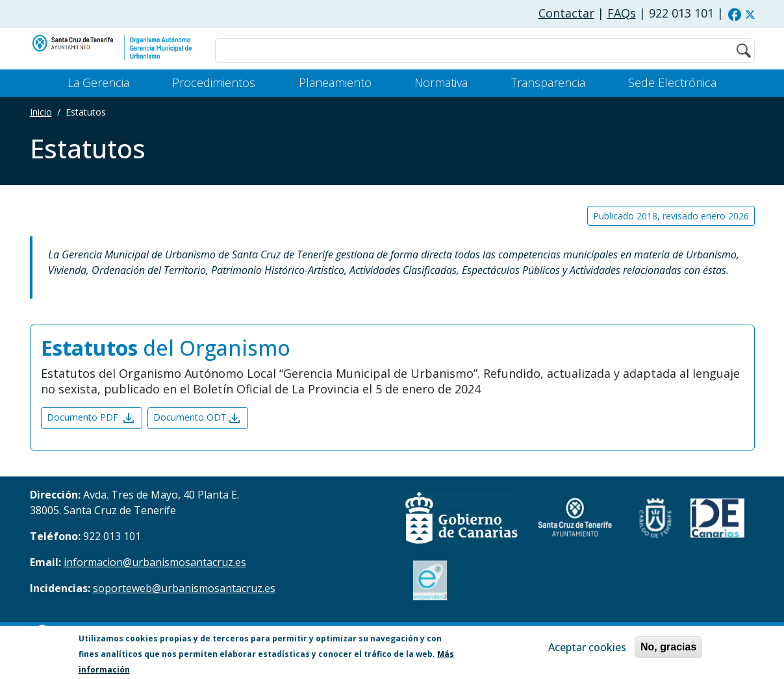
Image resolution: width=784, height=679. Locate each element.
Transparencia (548, 82)
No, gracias (668, 648)
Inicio (41, 112)
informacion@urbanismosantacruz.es (155, 562)
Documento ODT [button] (198, 418)
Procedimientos (214, 82)
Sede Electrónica (672, 82)
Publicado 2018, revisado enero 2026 (671, 216)
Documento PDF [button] (92, 418)
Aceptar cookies (587, 648)
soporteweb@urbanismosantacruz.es (184, 588)
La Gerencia (98, 82)
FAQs (622, 13)
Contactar (566, 13)
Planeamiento (335, 82)
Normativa (441, 82)
